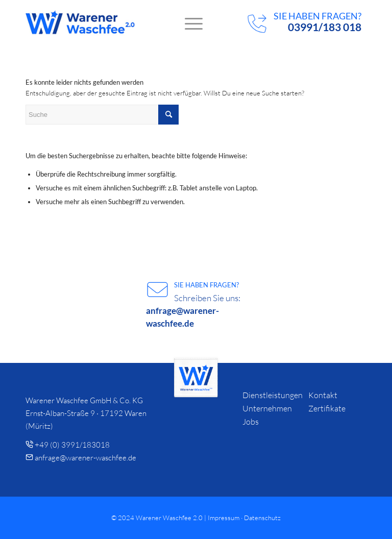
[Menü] (189, 23)
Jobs (251, 422)
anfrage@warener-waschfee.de (85, 458)
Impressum (224, 518)
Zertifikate (327, 408)
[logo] (80, 23)
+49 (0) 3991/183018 (72, 445)
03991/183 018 (325, 27)
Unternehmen (267, 408)
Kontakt (323, 395)
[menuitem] (189, 23)
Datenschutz (262, 518)
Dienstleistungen (273, 395)
